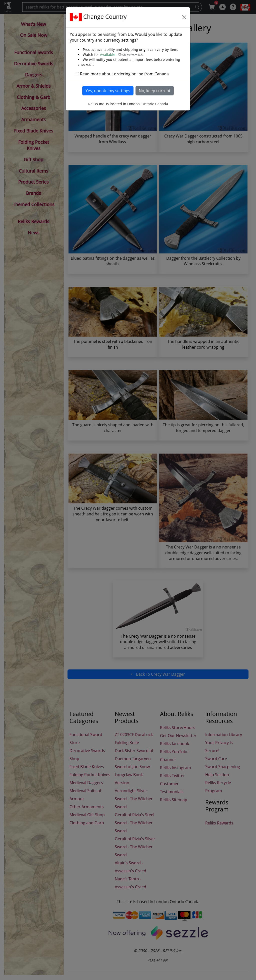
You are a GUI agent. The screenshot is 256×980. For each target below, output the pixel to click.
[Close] (184, 17)
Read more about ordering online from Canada (124, 74)
